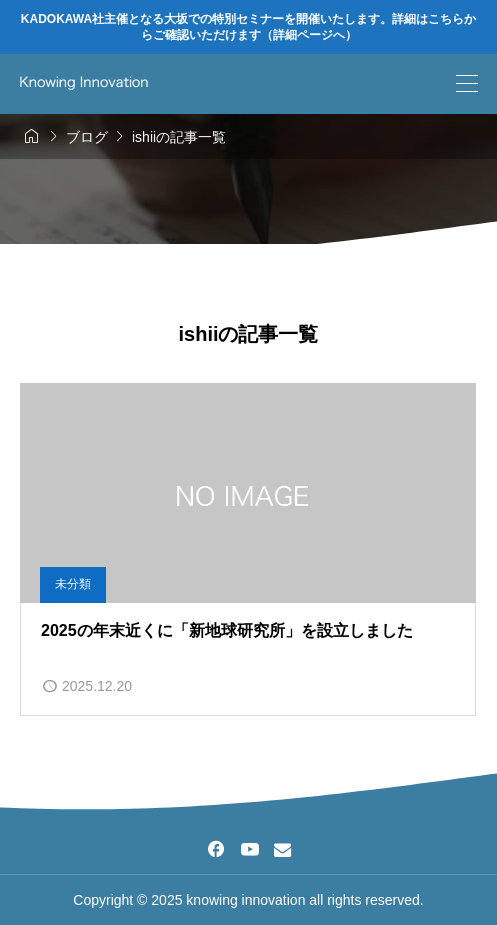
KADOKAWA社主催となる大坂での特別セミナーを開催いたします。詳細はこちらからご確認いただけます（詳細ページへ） (248, 27)
